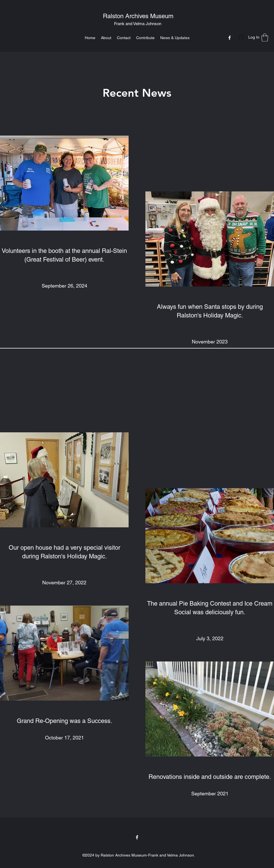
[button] (265, 38)
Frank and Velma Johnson (138, 24)
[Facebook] (230, 38)
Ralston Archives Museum (138, 16)
